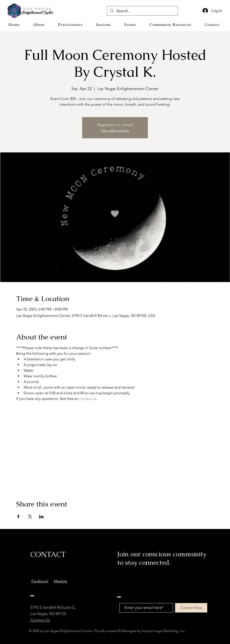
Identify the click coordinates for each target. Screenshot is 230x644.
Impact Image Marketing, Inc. (163, 631)
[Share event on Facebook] (18, 517)
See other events (115, 130)
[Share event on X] (30, 517)
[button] (103, 24)
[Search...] (142, 11)
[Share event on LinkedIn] (41, 517)
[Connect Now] (191, 608)
